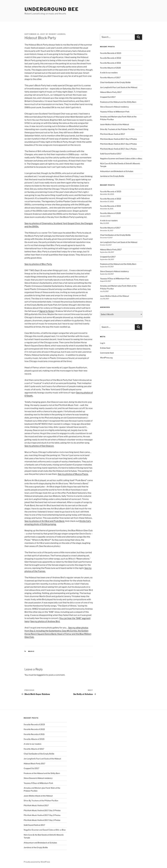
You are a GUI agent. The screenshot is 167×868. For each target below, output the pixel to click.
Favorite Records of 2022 (111, 58)
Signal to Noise (47, 311)
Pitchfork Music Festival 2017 (112, 134)
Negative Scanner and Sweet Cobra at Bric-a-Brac (121, 158)
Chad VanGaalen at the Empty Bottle (115, 82)
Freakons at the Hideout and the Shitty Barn (118, 102)
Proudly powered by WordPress (37, 862)
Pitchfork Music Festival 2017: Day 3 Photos (118, 139)
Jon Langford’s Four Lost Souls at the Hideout (119, 87)
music (31, 651)
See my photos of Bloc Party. (38, 264)
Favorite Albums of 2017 (110, 78)
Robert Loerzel (57, 34)
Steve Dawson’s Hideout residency (114, 107)
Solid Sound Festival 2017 (111, 154)
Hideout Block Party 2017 (111, 92)
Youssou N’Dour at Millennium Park (115, 112)
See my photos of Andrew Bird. (45, 621)
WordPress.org (106, 358)
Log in (103, 343)
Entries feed (105, 348)
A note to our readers (109, 73)
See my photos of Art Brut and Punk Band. (45, 521)
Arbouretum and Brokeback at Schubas (117, 171)
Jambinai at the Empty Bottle (112, 176)
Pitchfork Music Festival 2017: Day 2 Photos (118, 144)
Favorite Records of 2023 (111, 53)
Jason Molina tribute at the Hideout (114, 124)
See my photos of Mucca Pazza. (73, 474)
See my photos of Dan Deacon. (39, 446)
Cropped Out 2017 (108, 97)
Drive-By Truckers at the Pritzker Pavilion (117, 129)
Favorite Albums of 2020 (110, 68)
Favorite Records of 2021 (111, 63)
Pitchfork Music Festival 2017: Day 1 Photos (118, 149)
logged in (41, 675)
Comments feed (107, 353)
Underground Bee (52, 9)
